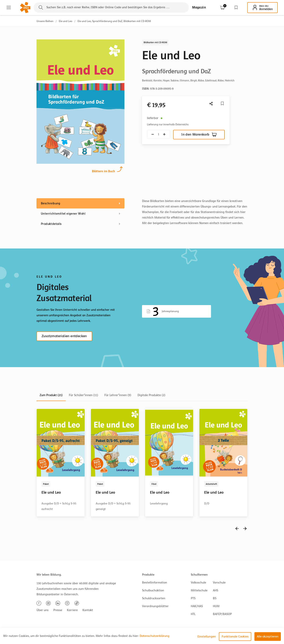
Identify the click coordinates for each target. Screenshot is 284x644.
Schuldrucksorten (154, 598)
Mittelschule (199, 590)
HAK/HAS (197, 606)
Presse (58, 610)
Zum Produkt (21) (51, 395)
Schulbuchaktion (153, 590)
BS (215, 598)
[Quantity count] (158, 134)
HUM (216, 606)
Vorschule (219, 583)
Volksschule (198, 583)
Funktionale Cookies (235, 637)
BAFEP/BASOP (222, 614)
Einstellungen (207, 637)
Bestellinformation (155, 583)
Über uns (43, 610)
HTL (193, 614)
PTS (193, 598)
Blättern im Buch (103, 171)
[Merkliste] (222, 103)
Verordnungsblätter (155, 606)
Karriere (72, 610)
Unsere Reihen (45, 21)
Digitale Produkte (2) (151, 395)
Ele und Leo (65, 21)
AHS (215, 590)
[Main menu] (9, 7)
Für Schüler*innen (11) (83, 395)
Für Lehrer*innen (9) (118, 395)
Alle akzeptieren (268, 637)
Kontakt (88, 610)
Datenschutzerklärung (155, 636)
